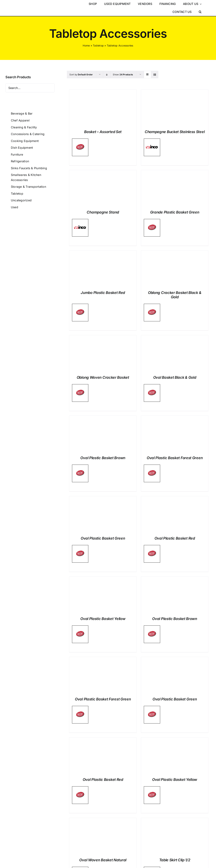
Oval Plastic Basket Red (175, 538)
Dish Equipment (22, 148)
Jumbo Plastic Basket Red (103, 293)
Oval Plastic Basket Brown (103, 458)
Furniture (17, 155)
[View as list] (155, 75)
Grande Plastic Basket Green (175, 212)
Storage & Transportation (28, 187)
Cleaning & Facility (24, 127)
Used (15, 207)
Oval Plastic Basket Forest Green (175, 458)
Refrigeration (20, 161)
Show (123, 75)
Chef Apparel (20, 120)
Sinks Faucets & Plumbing (29, 168)
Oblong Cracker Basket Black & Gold (175, 295)
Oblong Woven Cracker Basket (103, 377)
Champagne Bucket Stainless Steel (175, 132)
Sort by (81, 75)
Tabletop (98, 45)
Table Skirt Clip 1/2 (175, 860)
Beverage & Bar (22, 113)
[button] (200, 12)
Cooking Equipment (25, 141)
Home (86, 45)
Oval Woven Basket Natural (103, 860)
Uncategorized (21, 200)
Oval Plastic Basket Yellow (103, 619)
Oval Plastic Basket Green (103, 538)
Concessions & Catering (28, 134)
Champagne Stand (103, 212)
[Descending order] (107, 75)
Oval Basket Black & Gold (175, 377)
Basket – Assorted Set (103, 132)
